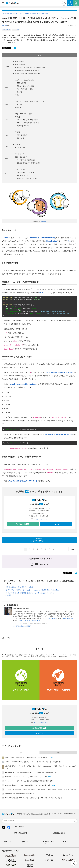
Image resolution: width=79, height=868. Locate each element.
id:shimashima (52, 618)
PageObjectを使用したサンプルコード (23, 481)
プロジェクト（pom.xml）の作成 (27, 120)
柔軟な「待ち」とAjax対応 (25, 86)
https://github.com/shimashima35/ (29, 620)
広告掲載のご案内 (59, 833)
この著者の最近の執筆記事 (22, 626)
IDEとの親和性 (21, 83)
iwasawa (43, 221)
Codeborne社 (34, 238)
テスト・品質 (16, 30)
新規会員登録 (23, 524)
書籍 (66, 842)
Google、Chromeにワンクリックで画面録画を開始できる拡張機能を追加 (29, 781)
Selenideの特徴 (20, 65)
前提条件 (18, 107)
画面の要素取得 (22, 135)
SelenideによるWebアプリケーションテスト (30, 101)
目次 (56, 55)
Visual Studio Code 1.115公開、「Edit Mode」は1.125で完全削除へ (27, 758)
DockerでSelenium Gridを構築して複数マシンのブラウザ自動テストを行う (30, 593)
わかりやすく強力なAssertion (25, 80)
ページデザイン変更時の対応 (26, 160)
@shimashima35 (68, 618)
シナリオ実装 (21, 148)
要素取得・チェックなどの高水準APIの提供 (31, 68)
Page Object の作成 (23, 126)
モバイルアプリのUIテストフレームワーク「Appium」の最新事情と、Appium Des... (33, 590)
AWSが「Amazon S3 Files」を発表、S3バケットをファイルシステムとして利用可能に (33, 762)
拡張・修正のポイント (22, 157)
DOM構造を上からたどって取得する (28, 178)
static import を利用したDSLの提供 (28, 71)
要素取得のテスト (22, 175)
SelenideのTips (20, 169)
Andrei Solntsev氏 (48, 238)
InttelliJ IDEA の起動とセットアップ (28, 123)
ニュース (7, 842)
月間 (58, 753)
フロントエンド (6, 30)
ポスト (6, 48)
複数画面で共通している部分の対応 (28, 163)
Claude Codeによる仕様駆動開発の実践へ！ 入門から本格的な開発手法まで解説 (31, 772)
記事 (25, 842)
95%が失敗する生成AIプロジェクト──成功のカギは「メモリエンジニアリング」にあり (34, 798)
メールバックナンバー (39, 519)
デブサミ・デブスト (49, 843)
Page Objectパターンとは (24, 114)
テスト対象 (19, 104)
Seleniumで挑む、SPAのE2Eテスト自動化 (19, 587)
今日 (21, 753)
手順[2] (17, 132)
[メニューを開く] (3, 3)
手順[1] (17, 117)
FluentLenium (52, 241)
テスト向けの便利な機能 (25, 89)
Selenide (7, 238)
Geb (69, 241)
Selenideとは (19, 62)
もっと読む (8, 595)
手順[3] (17, 145)
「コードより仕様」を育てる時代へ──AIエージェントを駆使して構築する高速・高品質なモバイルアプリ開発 (41, 789)
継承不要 (20, 92)
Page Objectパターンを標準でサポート (28, 74)
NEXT (73, 549)
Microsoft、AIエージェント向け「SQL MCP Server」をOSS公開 (26, 777)
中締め (17, 95)
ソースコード (20, 154)
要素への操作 (21, 138)
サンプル (43, 293)
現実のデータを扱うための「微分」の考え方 (20, 794)
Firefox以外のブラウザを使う (26, 172)
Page (7, 88)
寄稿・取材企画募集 (21, 833)
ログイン (56, 524)
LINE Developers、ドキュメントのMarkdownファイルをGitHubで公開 (28, 785)
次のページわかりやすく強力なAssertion (40, 540)
